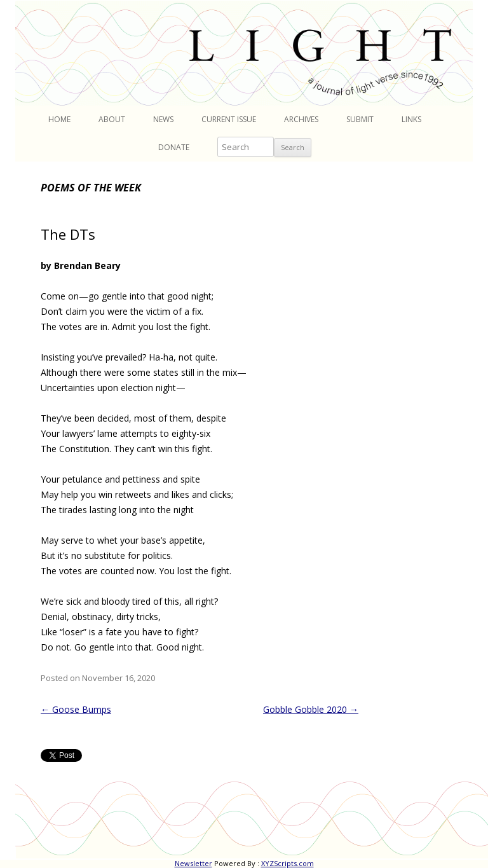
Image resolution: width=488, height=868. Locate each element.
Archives (301, 119)
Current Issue (229, 119)
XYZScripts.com (288, 863)
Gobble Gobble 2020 (311, 709)
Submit (360, 119)
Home (59, 119)
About (112, 119)
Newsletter (193, 863)
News (163, 119)
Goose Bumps (76, 709)
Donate (174, 147)
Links (411, 119)
